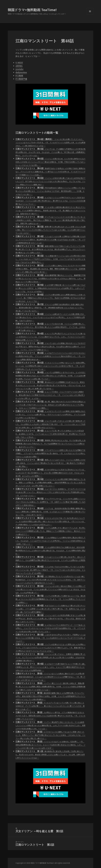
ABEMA (19, 66)
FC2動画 (19, 76)
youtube (19, 69)
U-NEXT (19, 63)
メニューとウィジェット (90, 15)
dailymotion (21, 72)
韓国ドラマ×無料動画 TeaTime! (32, 10)
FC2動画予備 (21, 79)
